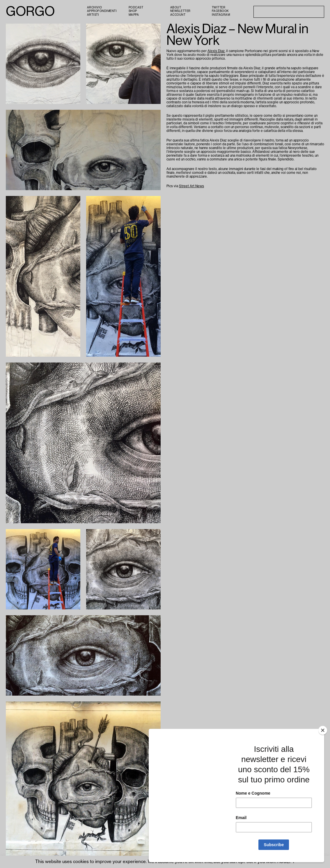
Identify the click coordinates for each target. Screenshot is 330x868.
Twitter (219, 8)
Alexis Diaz (216, 51)
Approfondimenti (102, 11)
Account (178, 15)
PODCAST (136, 8)
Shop (133, 11)
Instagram (221, 15)
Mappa (134, 15)
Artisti (93, 15)
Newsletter (180, 11)
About (176, 8)
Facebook (220, 11)
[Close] (323, 730)
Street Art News (191, 186)
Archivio (95, 8)
